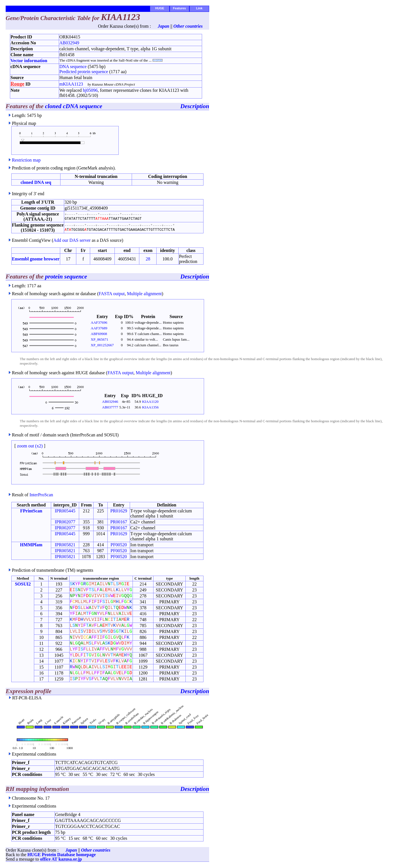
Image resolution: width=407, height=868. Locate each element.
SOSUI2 (23, 584)
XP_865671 (99, 339)
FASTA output (112, 294)
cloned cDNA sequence (74, 106)
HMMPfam (31, 545)
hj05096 (90, 90)
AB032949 (69, 43)
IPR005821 (65, 545)
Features (179, 8)
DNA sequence (73, 67)
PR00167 (119, 522)
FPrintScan (31, 511)
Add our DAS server (72, 240)
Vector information (29, 61)
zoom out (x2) (30, 446)
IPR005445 (65, 511)
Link (199, 8)
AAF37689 (99, 328)
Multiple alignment (144, 294)
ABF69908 (99, 334)
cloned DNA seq (36, 182)
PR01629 (119, 511)
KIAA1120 (150, 402)
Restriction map (26, 160)
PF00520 (119, 545)
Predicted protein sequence (84, 72)
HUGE (160, 8)
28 (148, 259)
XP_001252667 (102, 345)
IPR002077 (65, 522)
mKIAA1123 (71, 84)
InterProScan (41, 495)
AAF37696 (99, 322)
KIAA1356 (151, 407)
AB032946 (110, 402)
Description (195, 106)
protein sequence (66, 277)
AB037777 (110, 407)
